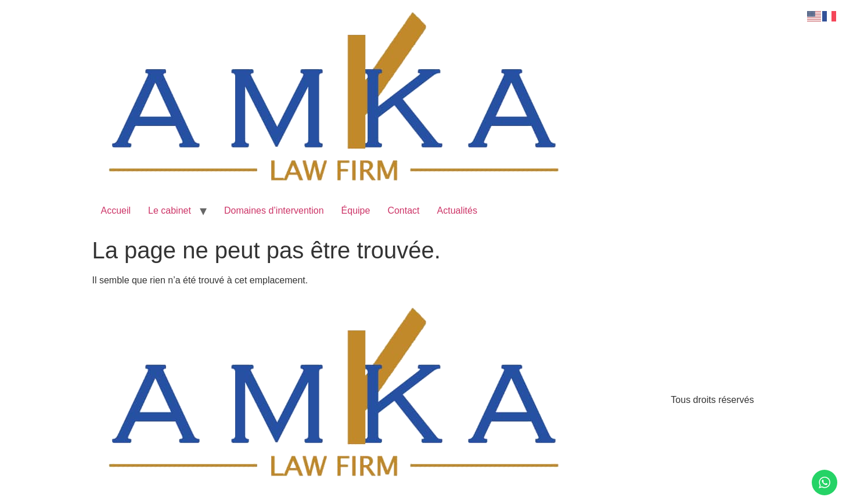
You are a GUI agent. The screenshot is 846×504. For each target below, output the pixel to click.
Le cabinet (170, 210)
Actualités (457, 210)
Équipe (356, 210)
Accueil (116, 210)
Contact (403, 210)
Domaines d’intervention (274, 210)
